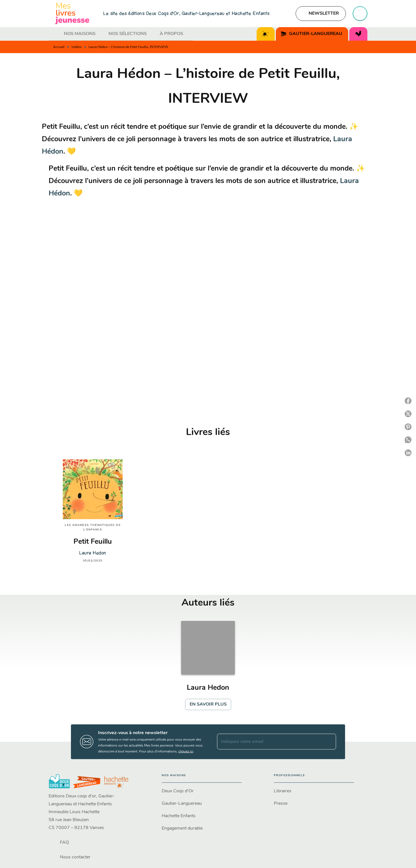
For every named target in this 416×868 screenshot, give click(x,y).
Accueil (59, 47)
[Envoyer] (329, 742)
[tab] (55, 34)
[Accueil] (72, 13)
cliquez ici (186, 751)
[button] (321, 14)
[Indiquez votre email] (269, 742)
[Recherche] (360, 14)
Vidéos (76, 47)
